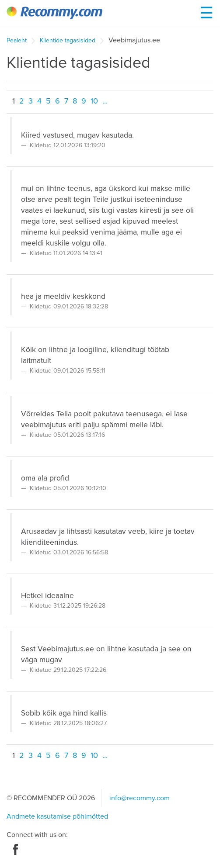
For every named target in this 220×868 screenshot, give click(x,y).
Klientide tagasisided (68, 41)
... (105, 101)
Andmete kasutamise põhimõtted (57, 816)
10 (94, 101)
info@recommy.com (140, 798)
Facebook (16, 849)
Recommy (54, 13)
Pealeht (17, 41)
